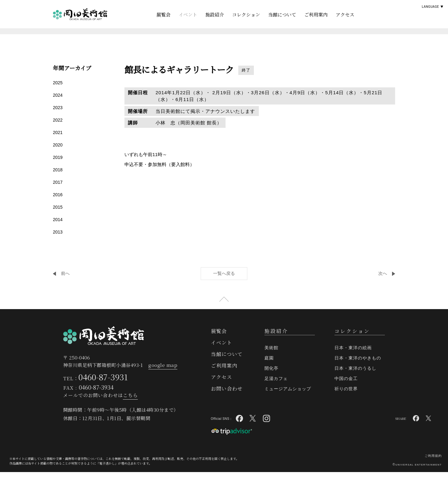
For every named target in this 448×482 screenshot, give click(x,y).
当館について (282, 14)
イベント (188, 14)
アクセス (345, 14)
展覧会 (163, 14)
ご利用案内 (316, 14)
